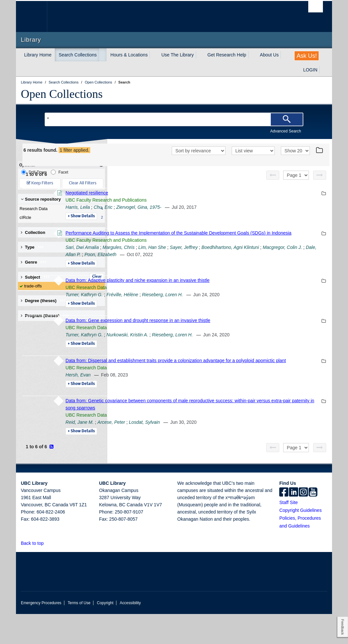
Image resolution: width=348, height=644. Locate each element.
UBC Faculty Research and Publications (195, 208)
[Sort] (199, 160)
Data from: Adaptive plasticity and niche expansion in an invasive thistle (227, 303)
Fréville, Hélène (212, 317)
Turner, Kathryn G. (173, 317)
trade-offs (33, 286)
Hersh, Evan (167, 405)
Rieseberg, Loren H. (252, 317)
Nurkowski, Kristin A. (217, 358)
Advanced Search (286, 131)
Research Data (60, 209)
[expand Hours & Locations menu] (153, 55)
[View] (253, 160)
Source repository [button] (41, 199)
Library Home (38, 55)
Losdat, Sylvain (234, 452)
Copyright (105, 633)
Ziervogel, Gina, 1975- (228, 216)
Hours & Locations (129, 55)
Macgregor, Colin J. (236, 270)
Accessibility (130, 633)
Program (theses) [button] (45, 316)
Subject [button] (35, 277)
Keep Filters (40, 183)
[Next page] (320, 184)
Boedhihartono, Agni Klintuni (183, 270)
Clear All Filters (83, 183)
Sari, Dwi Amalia (171, 263)
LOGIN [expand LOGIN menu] (310, 70)
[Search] (287, 119)
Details (171, 225)
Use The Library (177, 55)
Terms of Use (79, 633)
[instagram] (303, 523)
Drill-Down (34, 172)
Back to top (35, 573)
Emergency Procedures (41, 633)
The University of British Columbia (36, 16)
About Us (269, 55)
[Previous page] (273, 184)
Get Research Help (227, 55)
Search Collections (78, 55)
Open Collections (62, 94)
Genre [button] (34, 262)
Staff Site (289, 532)
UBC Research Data (175, 310)
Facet (59, 172)
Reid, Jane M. (169, 452)
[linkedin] (294, 523)
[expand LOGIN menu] (323, 70)
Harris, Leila (167, 216)
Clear (97, 277)
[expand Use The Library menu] (200, 55)
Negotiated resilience (176, 201)
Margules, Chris (208, 263)
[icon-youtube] (313, 523)
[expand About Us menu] (284, 55)
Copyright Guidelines (300, 540)
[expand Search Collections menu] (103, 55)
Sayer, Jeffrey (273, 263)
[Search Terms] (174, 119)
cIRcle (60, 218)
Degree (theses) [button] (43, 301)
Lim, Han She (242, 263)
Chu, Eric (192, 216)
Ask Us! (307, 56)
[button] (47, 573)
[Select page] (296, 184)
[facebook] (284, 523)
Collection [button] (33, 232)
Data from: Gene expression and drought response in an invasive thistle (227, 343)
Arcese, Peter (201, 452)
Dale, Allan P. (273, 270)
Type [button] (32, 247)
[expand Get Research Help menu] (252, 55)
